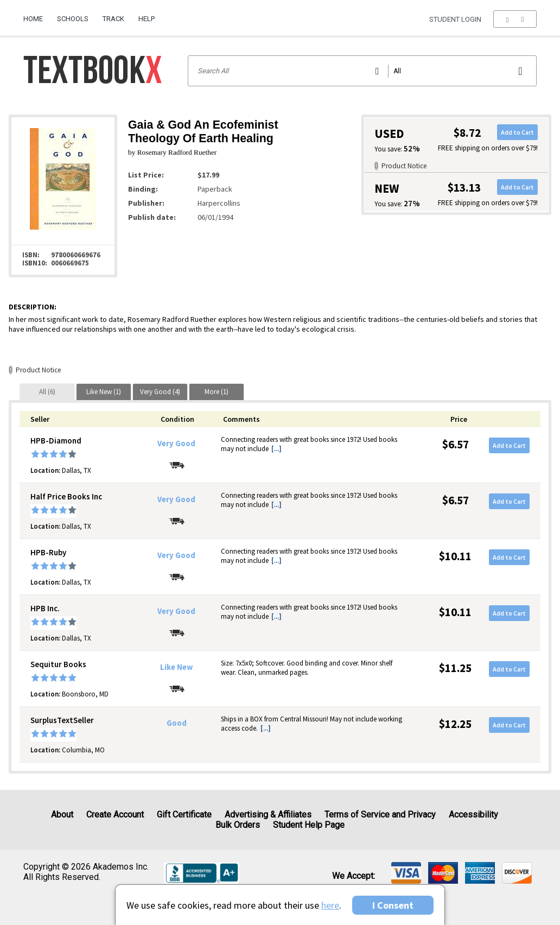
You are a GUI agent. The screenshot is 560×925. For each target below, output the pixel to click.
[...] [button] (276, 449)
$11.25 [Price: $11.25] (455, 668)
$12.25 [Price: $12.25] (455, 724)
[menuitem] (37, 15)
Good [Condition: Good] (177, 723)
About (62, 815)
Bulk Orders (238, 825)
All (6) (47, 392)
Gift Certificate (184, 815)
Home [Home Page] (33, 19)
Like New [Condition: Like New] (176, 667)
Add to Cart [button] (517, 132)
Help (147, 19)
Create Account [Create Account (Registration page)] (115, 815)
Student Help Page (309, 825)
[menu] (515, 19)
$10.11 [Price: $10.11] (455, 556)
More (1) (217, 392)
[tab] (47, 392)
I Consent (393, 905)
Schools (73, 19)
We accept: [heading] (354, 876)
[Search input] (362, 71)
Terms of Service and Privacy (380, 815)
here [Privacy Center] (330, 905)
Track (113, 19)
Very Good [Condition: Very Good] (176, 444)
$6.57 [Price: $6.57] (456, 444)
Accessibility (473, 815)
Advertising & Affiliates (268, 815)
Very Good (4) (160, 392)
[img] (406, 873)
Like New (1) (104, 392)
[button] (515, 19)
